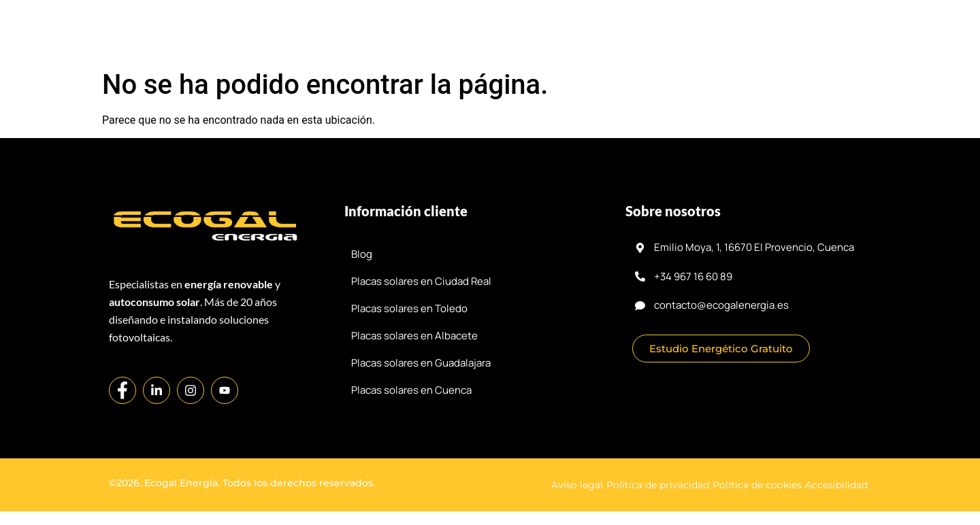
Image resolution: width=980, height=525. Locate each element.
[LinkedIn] (157, 390)
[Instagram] (191, 390)
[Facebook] (122, 390)
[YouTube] (225, 390)
